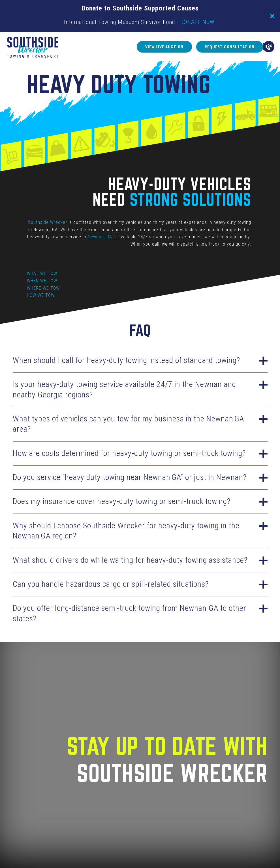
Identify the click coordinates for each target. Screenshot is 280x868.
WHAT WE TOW (42, 273)
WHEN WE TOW (42, 281)
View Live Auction (140, 47)
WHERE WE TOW (43, 288)
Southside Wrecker (48, 222)
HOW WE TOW (41, 295)
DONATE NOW (197, 22)
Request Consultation (206, 47)
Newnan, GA (100, 237)
